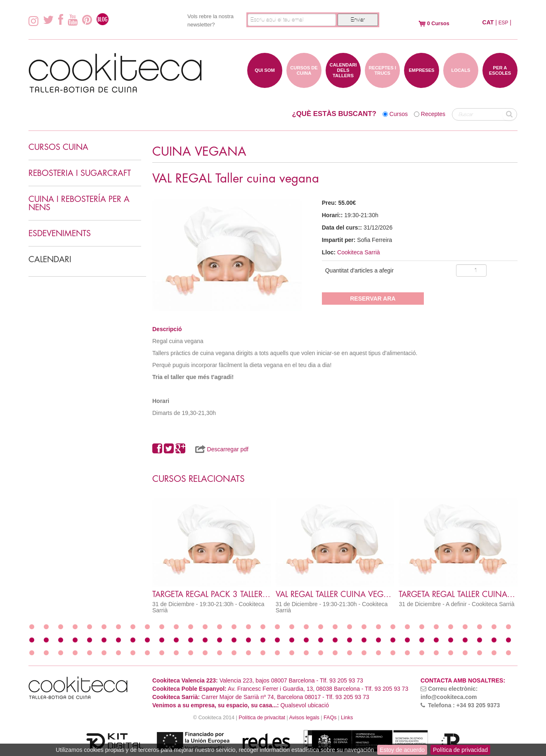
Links (347, 718)
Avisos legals (304, 718)
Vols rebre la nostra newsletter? (210, 20)
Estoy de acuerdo (402, 750)
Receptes (433, 114)
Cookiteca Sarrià (359, 252)
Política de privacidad (460, 750)
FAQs (330, 718)
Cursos (399, 114)
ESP (503, 23)
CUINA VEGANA (199, 152)
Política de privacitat (262, 718)
